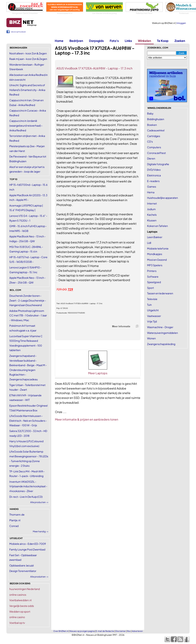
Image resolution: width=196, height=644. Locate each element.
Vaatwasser (154, 316)
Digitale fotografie (158, 164)
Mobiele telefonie (158, 248)
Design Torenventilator (23, 571)
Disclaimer (121, 631)
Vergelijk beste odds (22, 606)
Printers (152, 271)
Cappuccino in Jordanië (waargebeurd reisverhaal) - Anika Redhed (26, 125)
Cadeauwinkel (156, 130)
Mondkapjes (155, 254)
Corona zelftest (156, 153)
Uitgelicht (153, 310)
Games (152, 186)
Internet (152, 203)
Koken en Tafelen (157, 226)
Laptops (152, 232)
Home (59, 41)
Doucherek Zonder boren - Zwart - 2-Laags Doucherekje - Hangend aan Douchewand (28, 300)
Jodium (151, 209)
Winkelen (144, 41)
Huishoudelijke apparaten (162, 198)
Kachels (152, 215)
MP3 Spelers (155, 265)
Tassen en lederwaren (160, 293)
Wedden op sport (20, 611)
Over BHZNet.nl (61, 631)
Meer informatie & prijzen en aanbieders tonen (87, 419)
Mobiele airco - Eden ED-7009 (28, 544)
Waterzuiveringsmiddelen (162, 333)
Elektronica (154, 175)
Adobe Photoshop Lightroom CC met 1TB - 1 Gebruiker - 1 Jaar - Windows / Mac (28, 315)
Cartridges (154, 136)
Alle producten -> (39, 502)
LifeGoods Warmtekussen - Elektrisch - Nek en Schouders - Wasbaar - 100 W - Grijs (28, 420)
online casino (17, 617)
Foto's (114, 41)
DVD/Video (154, 170)
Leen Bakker (155, 237)
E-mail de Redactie (105, 631)
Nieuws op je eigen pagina (82, 631)
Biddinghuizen (156, 119)
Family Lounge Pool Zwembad (27, 549)
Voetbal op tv (17, 623)
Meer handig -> (41, 531)
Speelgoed (154, 282)
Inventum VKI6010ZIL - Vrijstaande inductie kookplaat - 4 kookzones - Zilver (28, 486)
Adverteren (137, 631)
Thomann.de (17, 514)
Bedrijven (76, 41)
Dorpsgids (96, 41)
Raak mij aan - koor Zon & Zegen (28, 59)
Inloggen (181, 23)
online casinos (18, 595)
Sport (150, 288)
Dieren (151, 158)
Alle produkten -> (39, 577)
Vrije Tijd (152, 321)
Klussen (152, 220)
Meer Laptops (98, 373)
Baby (150, 113)
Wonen (151, 338)
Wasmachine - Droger (160, 327)
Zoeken (180, 41)
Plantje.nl (15, 520)
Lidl (149, 243)
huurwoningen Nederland (25, 589)
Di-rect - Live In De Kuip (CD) (26, 497)
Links (128, 41)
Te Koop (163, 41)
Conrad (14, 526)
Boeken (152, 125)
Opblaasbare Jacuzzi (22, 565)
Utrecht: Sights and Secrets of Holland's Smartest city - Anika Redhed (27, 90)
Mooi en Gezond (157, 260)
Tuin (149, 305)
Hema (151, 192)
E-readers (153, 181)
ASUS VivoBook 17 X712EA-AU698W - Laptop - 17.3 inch (94, 68)
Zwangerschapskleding (161, 344)
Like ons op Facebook (18, 32)
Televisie (152, 299)
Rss (129, 631)
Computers (154, 147)
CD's (150, 141)
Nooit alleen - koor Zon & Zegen (28, 53)
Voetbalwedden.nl (20, 600)
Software (153, 277)
